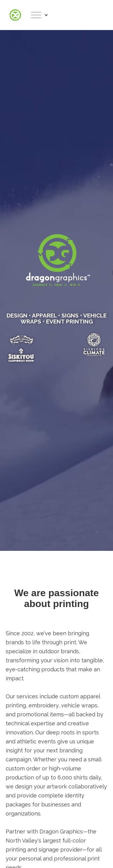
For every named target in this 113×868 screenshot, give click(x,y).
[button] (39, 15)
